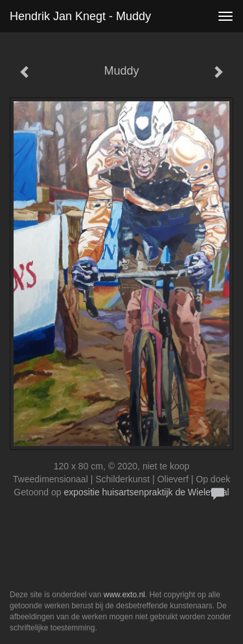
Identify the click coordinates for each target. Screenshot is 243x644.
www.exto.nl (124, 595)
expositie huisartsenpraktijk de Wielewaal (146, 492)
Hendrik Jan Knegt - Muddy (80, 16)
